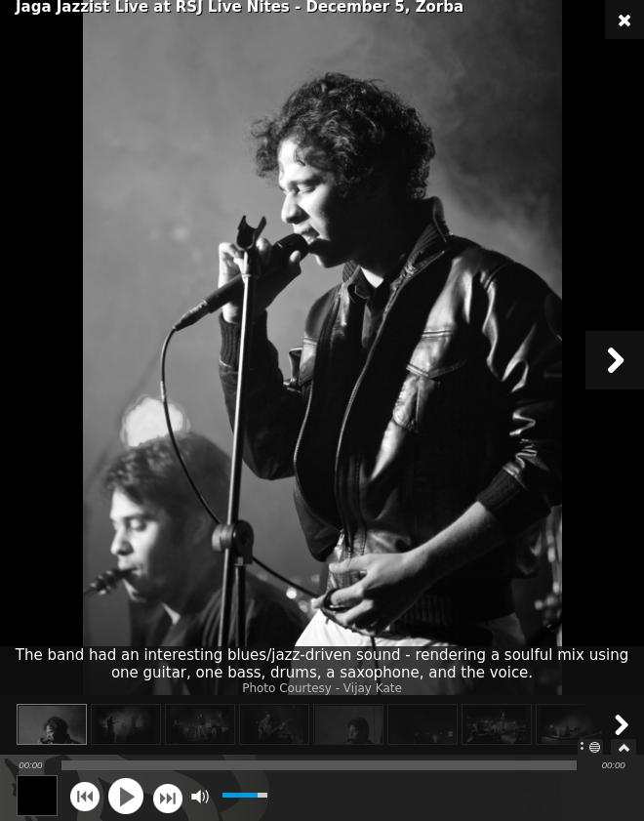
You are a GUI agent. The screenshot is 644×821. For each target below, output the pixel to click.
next (167, 796)
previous (84, 796)
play (126, 796)
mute (200, 796)
